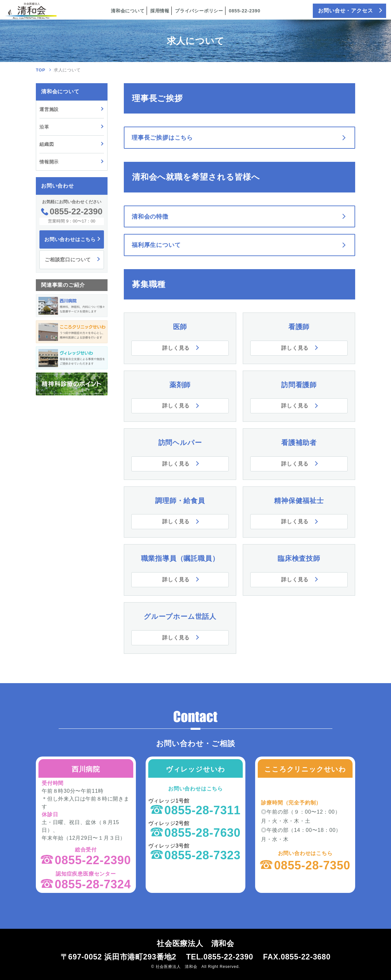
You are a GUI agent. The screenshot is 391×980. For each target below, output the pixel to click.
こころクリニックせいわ (305, 769)
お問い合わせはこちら (70, 239)
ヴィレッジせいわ (195, 769)
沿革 (44, 127)
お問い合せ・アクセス (345, 11)
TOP (41, 70)
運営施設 (49, 109)
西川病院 (86, 769)
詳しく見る (176, 348)
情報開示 (49, 162)
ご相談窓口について (68, 260)
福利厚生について (156, 245)
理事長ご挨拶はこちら (162, 138)
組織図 (47, 144)
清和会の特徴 (150, 217)
